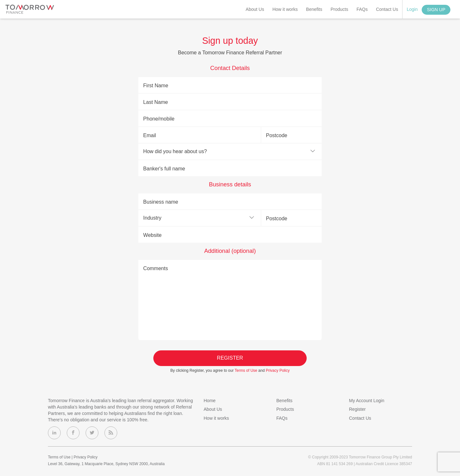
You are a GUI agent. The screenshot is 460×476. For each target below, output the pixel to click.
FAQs (362, 9)
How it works (285, 9)
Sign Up (436, 10)
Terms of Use (246, 371)
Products (339, 9)
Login (412, 9)
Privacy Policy (278, 371)
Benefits (314, 9)
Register (230, 358)
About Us (255, 9)
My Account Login (367, 401)
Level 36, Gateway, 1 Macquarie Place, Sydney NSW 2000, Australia (106, 464)
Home (210, 401)
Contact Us (387, 9)
